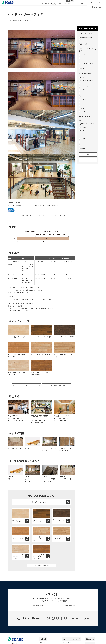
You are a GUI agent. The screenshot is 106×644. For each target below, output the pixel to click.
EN (71, 3)
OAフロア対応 (83, 37)
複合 (90, 37)
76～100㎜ (82, 142)
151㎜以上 (82, 148)
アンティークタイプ (85, 58)
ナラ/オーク (83, 78)
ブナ (81, 102)
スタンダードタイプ (85, 55)
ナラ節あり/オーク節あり (86, 81)
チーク (81, 96)
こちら (28, 288)
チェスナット (83, 99)
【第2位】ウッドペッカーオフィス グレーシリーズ (32, 480)
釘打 (85, 44)
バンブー (82, 112)
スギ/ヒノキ (83, 108)
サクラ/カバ (83, 84)
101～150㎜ (82, 145)
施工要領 (22, 300)
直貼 (81, 44)
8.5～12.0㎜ (82, 128)
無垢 (81, 40)
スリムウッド (29, 449)
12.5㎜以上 (82, 131)
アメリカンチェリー (85, 93)
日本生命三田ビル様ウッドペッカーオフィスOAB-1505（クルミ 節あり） (16, 419)
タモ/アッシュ (83, 105)
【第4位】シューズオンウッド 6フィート (67, 480)
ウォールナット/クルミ (85, 87)
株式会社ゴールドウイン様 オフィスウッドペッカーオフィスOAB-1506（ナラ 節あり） (64, 419)
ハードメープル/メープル (86, 90)
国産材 (81, 69)
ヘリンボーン (83, 63)
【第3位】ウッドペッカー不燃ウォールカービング (49, 480)
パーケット (92, 63)
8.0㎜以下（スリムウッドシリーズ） (87, 124)
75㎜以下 (82, 139)
